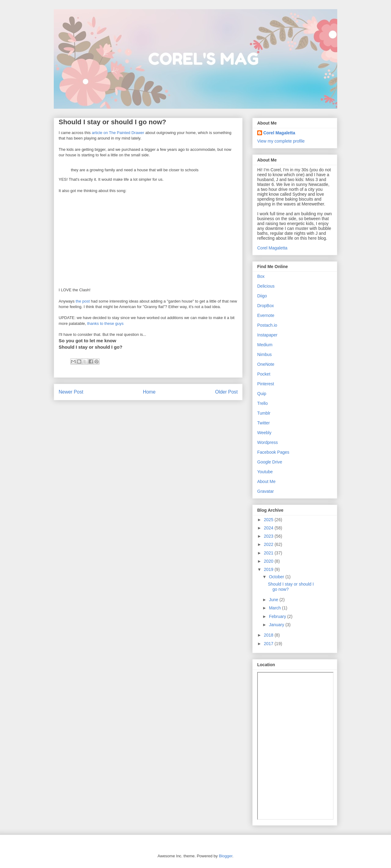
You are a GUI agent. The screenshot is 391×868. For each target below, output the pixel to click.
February (278, 616)
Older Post (226, 392)
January (277, 625)
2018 (269, 635)
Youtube (265, 472)
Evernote (266, 315)
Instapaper (267, 335)
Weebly (264, 433)
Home (149, 392)
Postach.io (267, 325)
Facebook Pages (273, 452)
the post (83, 301)
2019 (269, 569)
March (275, 608)
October (277, 577)
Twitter (263, 423)
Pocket (264, 374)
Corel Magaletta (279, 133)
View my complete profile (281, 141)
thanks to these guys (105, 323)
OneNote (266, 364)
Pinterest (266, 384)
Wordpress (267, 442)
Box (261, 276)
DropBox (265, 306)
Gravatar (265, 491)
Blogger (225, 856)
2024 (269, 528)
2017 (269, 644)
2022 (269, 544)
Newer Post (71, 392)
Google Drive (270, 462)
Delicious (266, 286)
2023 (269, 536)
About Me (266, 481)
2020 (269, 561)
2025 (269, 520)
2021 (269, 553)
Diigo (262, 296)
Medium (265, 345)
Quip (262, 394)
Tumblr (264, 413)
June (274, 600)
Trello (263, 403)
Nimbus (264, 354)
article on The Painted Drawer (118, 133)
